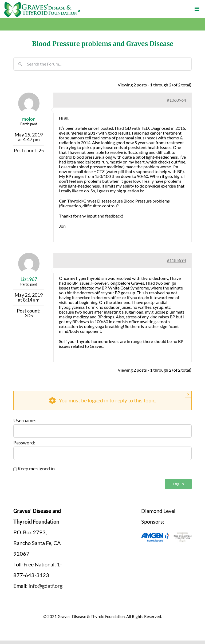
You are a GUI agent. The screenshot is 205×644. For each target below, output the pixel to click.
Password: (24, 443)
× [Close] (188, 394)
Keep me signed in (36, 469)
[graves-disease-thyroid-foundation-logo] (42, 4)
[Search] (20, 64)
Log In (178, 484)
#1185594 (176, 260)
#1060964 (176, 100)
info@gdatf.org (46, 586)
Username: (25, 421)
